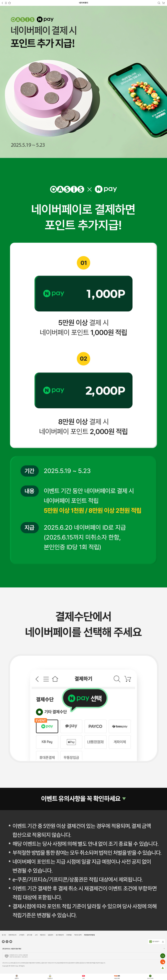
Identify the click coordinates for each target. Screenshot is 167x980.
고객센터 (22, 935)
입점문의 (51, 935)
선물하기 (17, 978)
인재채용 (69, 935)
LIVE (83, 978)
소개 (36, 935)
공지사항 (30, 935)
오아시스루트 (150, 978)
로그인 (4, 935)
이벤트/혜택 (117, 978)
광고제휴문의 (60, 935)
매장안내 (43, 935)
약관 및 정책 (78, 935)
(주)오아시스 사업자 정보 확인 (12, 949)
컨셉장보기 (50, 978)
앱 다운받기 (154, 942)
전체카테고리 (12, 935)
